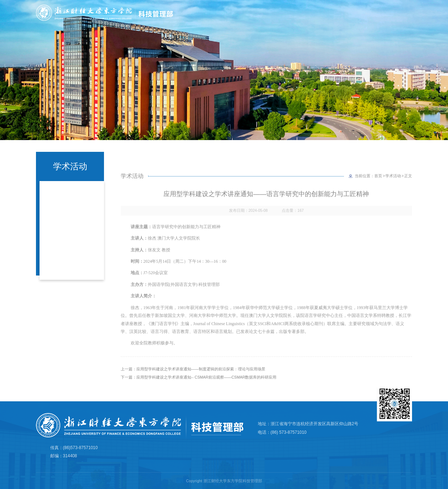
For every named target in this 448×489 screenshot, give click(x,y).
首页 (227, 24)
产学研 (384, 24)
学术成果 (288, 24)
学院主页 (411, 12)
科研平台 (354, 24)
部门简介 (255, 24)
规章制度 (415, 24)
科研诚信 (321, 24)
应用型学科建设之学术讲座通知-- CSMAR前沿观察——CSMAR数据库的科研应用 (206, 388)
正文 (408, 187)
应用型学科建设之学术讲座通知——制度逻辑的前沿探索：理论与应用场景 (201, 380)
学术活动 (393, 187)
